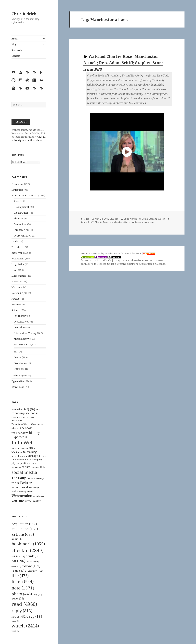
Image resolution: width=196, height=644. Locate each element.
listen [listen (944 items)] (23, 581)
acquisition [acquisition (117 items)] (24, 524)
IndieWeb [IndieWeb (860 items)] (23, 443)
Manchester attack (120, 222)
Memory (16, 281)
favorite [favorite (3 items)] (16, 567)
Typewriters (18, 381)
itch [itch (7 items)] (28, 571)
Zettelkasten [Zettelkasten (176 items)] (33, 501)
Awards (18, 201)
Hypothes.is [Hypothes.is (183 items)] (19, 437)
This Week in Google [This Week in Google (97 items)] (35, 478)
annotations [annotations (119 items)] (17, 409)
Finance (18, 218)
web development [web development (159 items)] (22, 491)
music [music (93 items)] (43, 456)
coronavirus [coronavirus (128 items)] (18, 417)
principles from (140, 253)
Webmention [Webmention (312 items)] (22, 496)
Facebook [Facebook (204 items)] (25, 428)
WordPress (18, 387)
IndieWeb (17, 253)
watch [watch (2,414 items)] (25, 626)
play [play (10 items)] (37, 595)
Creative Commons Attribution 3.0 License (141, 264)
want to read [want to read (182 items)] (20, 487)
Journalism (18, 259)
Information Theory (25, 333)
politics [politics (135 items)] (24, 463)
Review (16, 304)
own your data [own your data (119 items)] (24, 460)
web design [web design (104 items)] (34, 488)
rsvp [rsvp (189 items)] (35, 616)
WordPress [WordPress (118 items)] (38, 496)
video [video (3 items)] (15, 621)
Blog (14, 44)
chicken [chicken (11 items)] (18, 557)
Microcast (17, 287)
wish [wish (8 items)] (15, 631)
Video (87, 219)
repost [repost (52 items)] (19, 616)
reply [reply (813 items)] (22, 611)
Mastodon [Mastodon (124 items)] (17, 452)
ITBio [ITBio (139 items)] (32, 448)
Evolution (19, 327)
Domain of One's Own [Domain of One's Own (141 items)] (24, 424)
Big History (20, 316)
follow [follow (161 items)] (31, 566)
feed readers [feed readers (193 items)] (20, 433)
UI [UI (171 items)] (34, 483)
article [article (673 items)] (23, 534)
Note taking (18, 293)
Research (17, 50)
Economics (17, 184)
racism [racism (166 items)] (26, 467)
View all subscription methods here (29, 138)
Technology (18, 375)
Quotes (18, 369)
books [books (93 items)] (39, 409)
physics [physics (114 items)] (15, 463)
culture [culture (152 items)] (30, 417)
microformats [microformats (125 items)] (19, 456)
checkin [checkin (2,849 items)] (28, 550)
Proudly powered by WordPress (99, 253)
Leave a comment (145, 222)
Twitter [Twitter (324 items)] (26, 483)
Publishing (20, 230)
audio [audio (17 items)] (17, 539)
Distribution (21, 213)
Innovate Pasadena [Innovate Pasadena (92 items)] (20, 448)
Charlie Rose (101, 222)
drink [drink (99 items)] (33, 556)
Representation (23, 236)
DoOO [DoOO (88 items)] (40, 424)
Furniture (17, 247)
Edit (16, 352)
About (15, 39)
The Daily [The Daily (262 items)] (19, 478)
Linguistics (18, 264)
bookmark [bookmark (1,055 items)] (28, 544)
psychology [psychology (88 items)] (16, 467)
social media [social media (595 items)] (24, 472)
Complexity (20, 322)
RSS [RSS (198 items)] (42, 467)
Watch (161, 219)
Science (16, 310)
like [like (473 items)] (20, 576)
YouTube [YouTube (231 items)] (18, 501)
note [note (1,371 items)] (23, 588)
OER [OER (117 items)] (14, 460)
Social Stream (19, 345)
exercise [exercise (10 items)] (33, 561)
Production (20, 224)
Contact (16, 56)
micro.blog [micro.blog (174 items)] (30, 452)
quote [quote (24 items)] (18, 598)
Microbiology (21, 339)
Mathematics (19, 276)
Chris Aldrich (24, 14)
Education (17, 190)
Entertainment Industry (25, 195)
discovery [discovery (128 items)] (17, 421)
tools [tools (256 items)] (15, 483)
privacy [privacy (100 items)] (32, 463)
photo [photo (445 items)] (22, 594)
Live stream (20, 363)
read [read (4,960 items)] (24, 604)
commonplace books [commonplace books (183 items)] (25, 413)
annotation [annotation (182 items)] (25, 529)
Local (14, 270)
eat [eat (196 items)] (18, 561)
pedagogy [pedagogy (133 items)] (37, 459)
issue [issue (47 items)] (18, 571)
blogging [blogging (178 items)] (30, 409)
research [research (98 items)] (35, 467)
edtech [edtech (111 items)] (15, 428)
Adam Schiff (87, 222)
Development (21, 207)
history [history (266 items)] (34, 433)
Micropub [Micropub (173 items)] (34, 456)
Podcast (16, 299)
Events (18, 357)
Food (14, 241)
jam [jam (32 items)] (37, 571)
